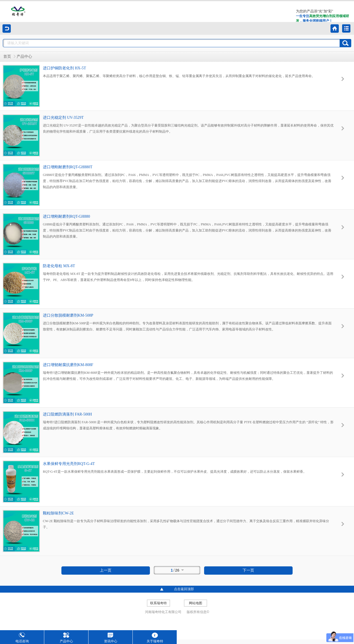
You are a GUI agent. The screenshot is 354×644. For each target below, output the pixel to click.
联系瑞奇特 (158, 603)
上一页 (106, 570)
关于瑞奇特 (155, 638)
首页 (7, 56)
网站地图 (196, 603)
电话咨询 (22, 638)
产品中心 (24, 56)
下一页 (248, 570)
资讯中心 (111, 638)
